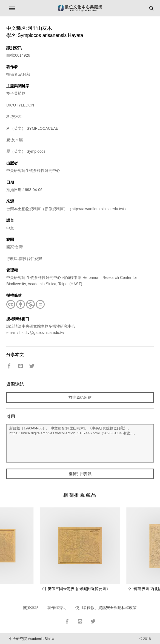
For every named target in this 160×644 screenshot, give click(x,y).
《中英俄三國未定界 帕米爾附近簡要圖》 (75, 589)
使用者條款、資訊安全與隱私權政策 (106, 608)
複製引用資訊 (80, 474)
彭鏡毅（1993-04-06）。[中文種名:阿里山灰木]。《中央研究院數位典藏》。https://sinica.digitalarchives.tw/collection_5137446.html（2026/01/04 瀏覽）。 (80, 443)
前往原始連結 (80, 397)
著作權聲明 (57, 608)
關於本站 (31, 608)
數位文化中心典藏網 (80, 8)
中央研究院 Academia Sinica (32, 639)
